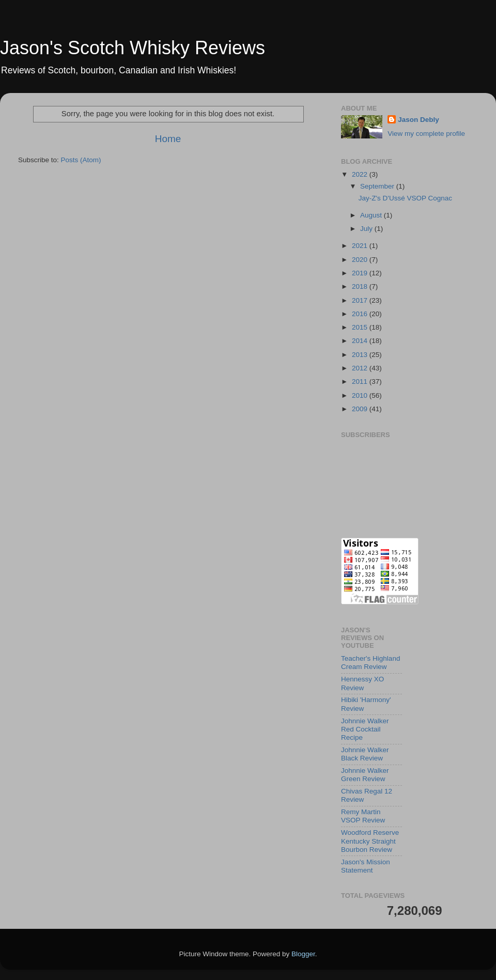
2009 (361, 409)
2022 (361, 174)
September (378, 186)
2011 (361, 382)
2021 (361, 246)
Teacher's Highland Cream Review (370, 663)
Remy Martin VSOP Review (363, 816)
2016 (361, 314)
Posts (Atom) (81, 160)
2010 (361, 395)
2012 (361, 368)
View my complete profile (426, 134)
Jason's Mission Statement (366, 866)
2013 (361, 355)
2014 (361, 341)
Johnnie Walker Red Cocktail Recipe (365, 729)
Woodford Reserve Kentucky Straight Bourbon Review (370, 841)
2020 (361, 260)
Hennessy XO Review (362, 683)
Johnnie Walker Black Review (365, 754)
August (372, 215)
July (367, 229)
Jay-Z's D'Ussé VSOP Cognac (405, 198)
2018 (361, 286)
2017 (361, 300)
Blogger (303, 954)
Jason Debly (419, 120)
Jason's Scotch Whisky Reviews (133, 48)
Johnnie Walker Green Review (365, 775)
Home (168, 139)
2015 (361, 327)
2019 (361, 273)
